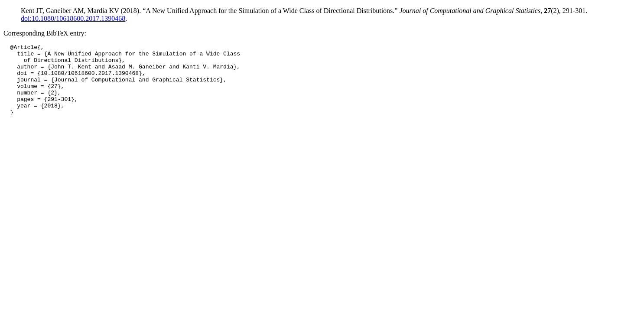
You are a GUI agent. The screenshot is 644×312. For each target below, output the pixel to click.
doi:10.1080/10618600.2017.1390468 (73, 18)
